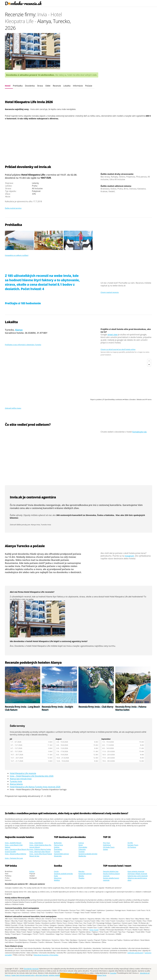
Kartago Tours (133, 845)
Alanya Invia (35, 525)
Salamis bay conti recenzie (138, 876)
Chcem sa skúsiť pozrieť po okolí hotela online (118, 349)
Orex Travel (94, 930)
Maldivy (57, 880)
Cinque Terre (101, 975)
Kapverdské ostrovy (61, 854)
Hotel (8, 86)
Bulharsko (58, 843)
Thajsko (81, 878)
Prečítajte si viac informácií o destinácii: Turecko (23, 345)
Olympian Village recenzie (137, 874)
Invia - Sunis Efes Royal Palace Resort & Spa (41, 855)
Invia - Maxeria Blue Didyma (16, 854)
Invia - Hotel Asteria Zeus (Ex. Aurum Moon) (40, 846)
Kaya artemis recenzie (136, 871)
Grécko (57, 847)
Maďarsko (82, 856)
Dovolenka (30, 86)
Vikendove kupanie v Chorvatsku (46, 955)
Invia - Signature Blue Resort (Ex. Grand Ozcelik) (17, 850)
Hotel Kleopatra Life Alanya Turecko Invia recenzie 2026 (35, 787)
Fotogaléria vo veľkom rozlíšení (17, 255)
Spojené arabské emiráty (88, 854)
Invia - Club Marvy (36, 843)
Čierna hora (58, 845)
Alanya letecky (16, 784)
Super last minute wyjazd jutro (23, 975)
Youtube (113, 973)
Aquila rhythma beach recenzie (111, 875)
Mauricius (58, 878)
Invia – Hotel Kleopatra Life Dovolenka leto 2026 (32, 776)
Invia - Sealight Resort (13, 843)
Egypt (81, 845)
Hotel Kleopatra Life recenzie (23, 773)
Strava (40, 86)
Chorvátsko (83, 847)
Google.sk (70, 973)
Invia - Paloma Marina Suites (40, 849)
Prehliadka (18, 86)
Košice (32, 871)
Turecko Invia (46, 525)
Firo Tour (106, 843)
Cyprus (81, 843)
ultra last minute (42, 975)
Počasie (89, 86)
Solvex (105, 849)
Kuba (56, 876)
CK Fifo (130, 843)
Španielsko (58, 849)
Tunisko (57, 852)
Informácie (78, 86)
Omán (56, 871)
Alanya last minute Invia (21, 779)
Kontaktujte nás (140, 432)
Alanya (19, 330)
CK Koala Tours (109, 847)
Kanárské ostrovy (85, 874)
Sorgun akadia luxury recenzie (111, 879)
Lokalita (67, 86)
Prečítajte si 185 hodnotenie (23, 303)
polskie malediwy (55, 975)
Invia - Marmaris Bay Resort (40, 852)
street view (113, 335)
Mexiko (81, 876)
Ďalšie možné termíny (13, 208)
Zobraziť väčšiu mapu (13, 408)
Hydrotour (107, 845)
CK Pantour (132, 847)
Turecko (82, 852)
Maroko (81, 871)
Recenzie (57, 86)
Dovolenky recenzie (31, 969)
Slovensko (58, 856)
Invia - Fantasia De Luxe (14, 858)
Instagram (129, 556)
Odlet (48, 86)
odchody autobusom (135, 953)
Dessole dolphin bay (111, 871)
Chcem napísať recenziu (110, 292)
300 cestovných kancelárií (69, 515)
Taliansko (82, 849)
